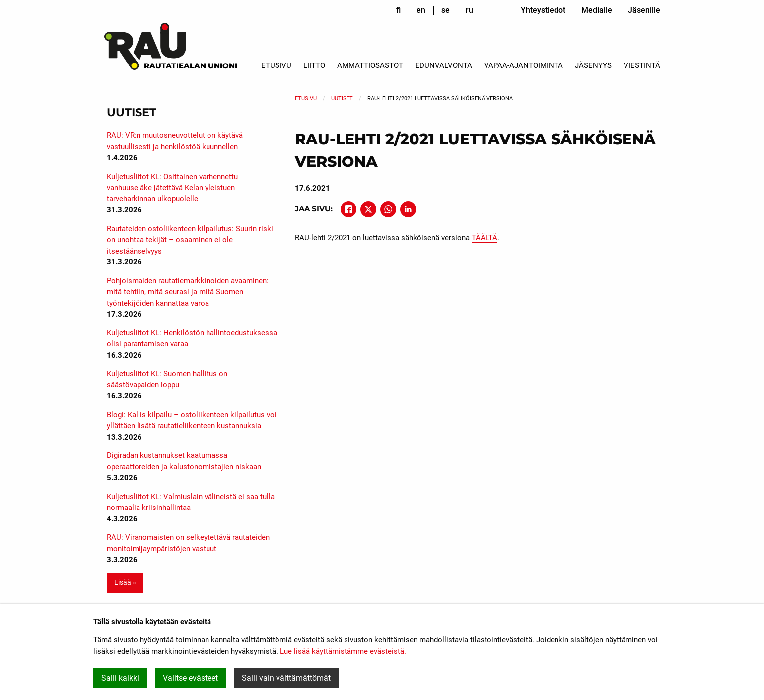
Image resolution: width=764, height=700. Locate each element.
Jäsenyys (593, 65)
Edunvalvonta (444, 65)
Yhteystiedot (543, 10)
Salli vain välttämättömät (286, 678)
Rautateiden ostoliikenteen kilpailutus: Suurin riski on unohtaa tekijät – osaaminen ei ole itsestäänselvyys (190, 240)
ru (469, 10)
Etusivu (276, 65)
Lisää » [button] (125, 583)
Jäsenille (644, 10)
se (446, 10)
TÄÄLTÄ (485, 238)
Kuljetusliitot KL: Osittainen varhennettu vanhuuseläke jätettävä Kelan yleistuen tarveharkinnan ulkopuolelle (172, 188)
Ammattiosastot (370, 65)
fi (398, 10)
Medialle (597, 10)
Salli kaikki (120, 678)
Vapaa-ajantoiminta (523, 65)
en (421, 10)
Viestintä (642, 65)
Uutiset (342, 98)
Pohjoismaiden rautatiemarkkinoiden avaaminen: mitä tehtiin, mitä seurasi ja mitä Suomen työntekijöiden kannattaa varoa (188, 292)
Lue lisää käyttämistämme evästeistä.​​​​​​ (343, 651)
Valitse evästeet (190, 678)
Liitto (314, 65)
